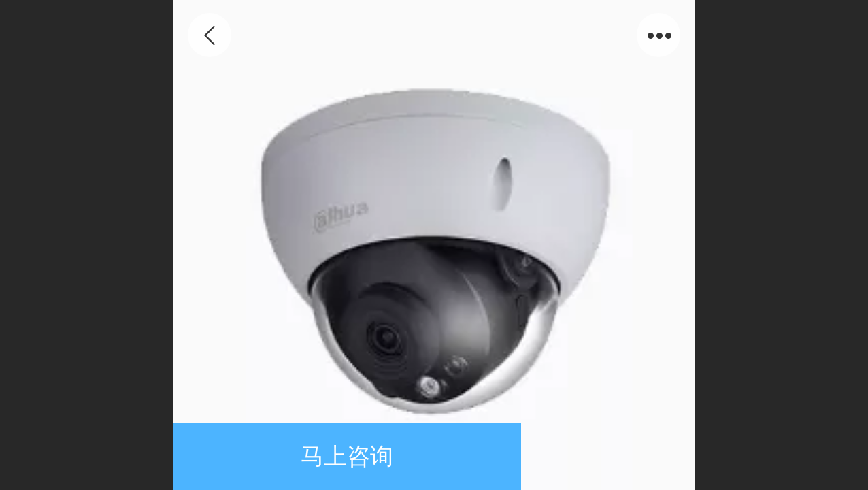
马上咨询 (347, 456)
